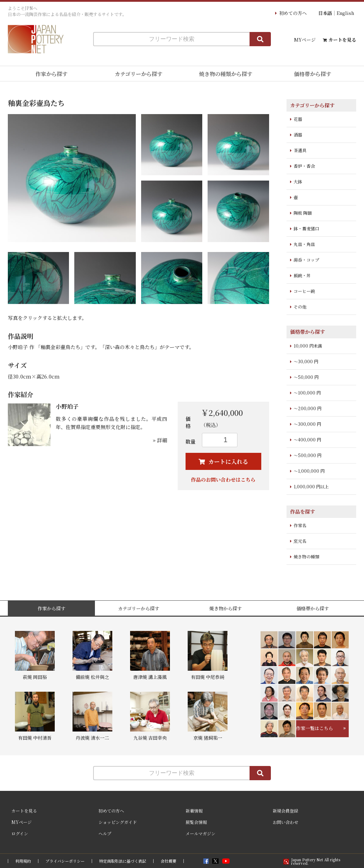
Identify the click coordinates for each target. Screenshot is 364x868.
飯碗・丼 (302, 275)
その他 (300, 307)
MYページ (305, 40)
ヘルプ (105, 833)
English (345, 13)
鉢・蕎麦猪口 (306, 228)
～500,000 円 (307, 455)
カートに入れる (227, 462)
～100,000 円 (307, 393)
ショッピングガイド (118, 822)
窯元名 (300, 541)
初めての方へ (293, 13)
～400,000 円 (307, 440)
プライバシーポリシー (65, 861)
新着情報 (194, 811)
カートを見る (342, 40)
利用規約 (23, 861)
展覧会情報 (196, 822)
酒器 (298, 135)
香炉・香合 (304, 166)
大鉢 (298, 181)
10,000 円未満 (308, 346)
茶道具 (300, 150)
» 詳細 (160, 440)
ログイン (20, 833)
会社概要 (168, 861)
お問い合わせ (285, 822)
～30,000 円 (306, 361)
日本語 (325, 13)
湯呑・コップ (306, 260)
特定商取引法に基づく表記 (123, 861)
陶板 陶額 (303, 213)
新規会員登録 (285, 811)
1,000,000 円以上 (311, 486)
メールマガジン (200, 833)
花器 (298, 119)
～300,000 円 (307, 424)
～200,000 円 (307, 408)
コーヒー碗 (304, 291)
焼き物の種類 (306, 556)
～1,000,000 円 (309, 471)
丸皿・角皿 (304, 244)
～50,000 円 (306, 377)
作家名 (300, 525)
